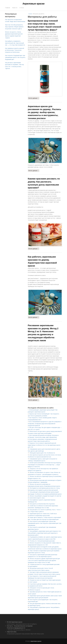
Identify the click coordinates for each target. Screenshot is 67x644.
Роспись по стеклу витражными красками (42, 541)
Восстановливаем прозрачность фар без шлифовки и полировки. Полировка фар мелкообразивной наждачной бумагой (45, 424)
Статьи (22, 8)
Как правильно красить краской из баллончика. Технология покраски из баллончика (15, 50)
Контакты (10, 626)
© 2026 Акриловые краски (15, 622)
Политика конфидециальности (16, 628)
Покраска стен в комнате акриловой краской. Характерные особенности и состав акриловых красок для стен (44, 445)
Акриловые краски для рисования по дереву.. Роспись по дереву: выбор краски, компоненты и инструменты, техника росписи (44, 112)
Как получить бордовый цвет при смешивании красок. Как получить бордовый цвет (15, 57)
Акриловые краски (33, 4)
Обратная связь (12, 632)
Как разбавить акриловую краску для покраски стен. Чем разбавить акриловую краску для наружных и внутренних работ (44, 533)
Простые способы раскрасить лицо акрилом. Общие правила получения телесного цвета (14, 27)
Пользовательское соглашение (23, 626)
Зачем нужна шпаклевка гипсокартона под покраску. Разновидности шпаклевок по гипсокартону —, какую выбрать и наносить (45, 465)
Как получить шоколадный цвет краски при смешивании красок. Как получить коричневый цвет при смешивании (45, 523)
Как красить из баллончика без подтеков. (42, 504)
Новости (15, 8)
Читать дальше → (34, 98)
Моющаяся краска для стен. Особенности (42, 453)
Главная (8, 8)
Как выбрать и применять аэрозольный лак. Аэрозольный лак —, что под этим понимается (15, 43)
